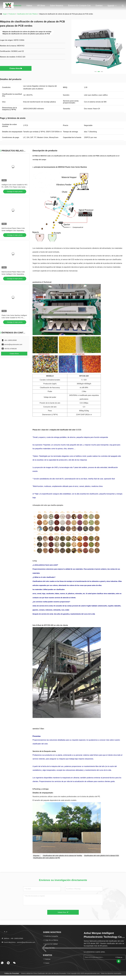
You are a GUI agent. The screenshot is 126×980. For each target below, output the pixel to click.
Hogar (5, 6)
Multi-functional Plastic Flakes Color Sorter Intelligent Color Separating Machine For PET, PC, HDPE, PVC (13, 231)
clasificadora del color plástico (27, 14)
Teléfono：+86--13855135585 (12, 938)
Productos (17, 6)
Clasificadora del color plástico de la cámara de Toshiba (62, 856)
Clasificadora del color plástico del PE (47, 858)
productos (12, 14)
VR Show (41, 6)
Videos (29, 6)
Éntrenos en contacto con (79, 6)
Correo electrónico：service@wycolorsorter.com (18, 942)
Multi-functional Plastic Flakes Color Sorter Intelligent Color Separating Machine (13, 274)
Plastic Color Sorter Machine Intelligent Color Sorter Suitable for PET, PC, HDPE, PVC (14, 318)
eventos (99, 6)
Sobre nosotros (57, 6)
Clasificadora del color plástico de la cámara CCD (101, 856)
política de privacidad (12, 973)
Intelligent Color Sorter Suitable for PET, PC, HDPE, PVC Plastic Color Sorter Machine (15, 187)
